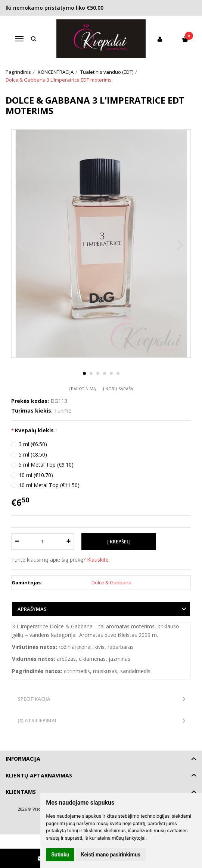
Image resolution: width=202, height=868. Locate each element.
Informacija (23, 759)
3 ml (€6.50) (33, 444)
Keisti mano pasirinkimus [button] (111, 855)
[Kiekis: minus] (17, 542)
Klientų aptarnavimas (39, 775)
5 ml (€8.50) (33, 454)
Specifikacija (34, 699)
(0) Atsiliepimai (37, 720)
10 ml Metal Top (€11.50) (49, 485)
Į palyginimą (82, 389)
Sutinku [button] (60, 855)
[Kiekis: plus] (69, 542)
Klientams (21, 792)
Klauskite (98, 560)
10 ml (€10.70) (36, 475)
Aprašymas (32, 609)
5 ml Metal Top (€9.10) (46, 465)
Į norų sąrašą (118, 389)
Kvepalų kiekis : (36, 430)
